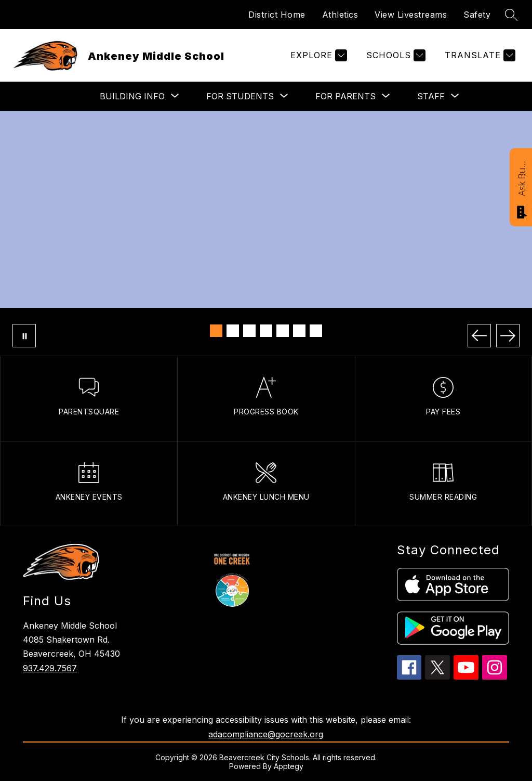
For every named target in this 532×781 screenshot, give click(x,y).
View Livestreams (411, 15)
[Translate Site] (479, 55)
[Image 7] (316, 331)
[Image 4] (266, 331)
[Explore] (317, 55)
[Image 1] (216, 331)
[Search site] (511, 15)
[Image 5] (283, 331)
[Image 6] (299, 331)
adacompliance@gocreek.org (266, 734)
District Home (277, 15)
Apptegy (289, 766)
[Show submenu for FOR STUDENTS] (240, 96)
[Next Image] (508, 336)
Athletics (340, 15)
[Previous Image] (479, 336)
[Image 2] (233, 331)
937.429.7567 (50, 668)
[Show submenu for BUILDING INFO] (132, 96)
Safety (477, 15)
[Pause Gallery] (24, 336)
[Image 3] (249, 331)
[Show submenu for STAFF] (431, 96)
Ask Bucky (522, 178)
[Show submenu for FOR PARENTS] (345, 96)
